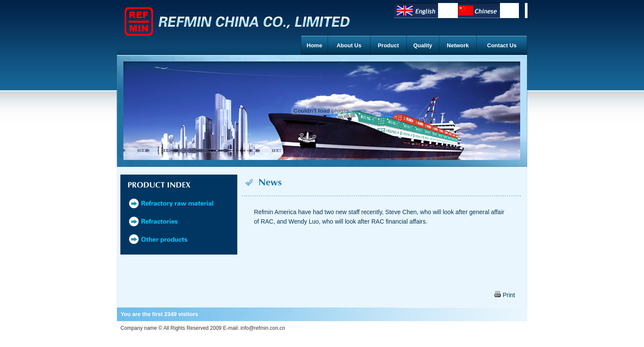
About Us (349, 45)
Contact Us (502, 45)
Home (314, 45)
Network (458, 45)
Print (505, 295)
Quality (423, 45)
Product (388, 45)
